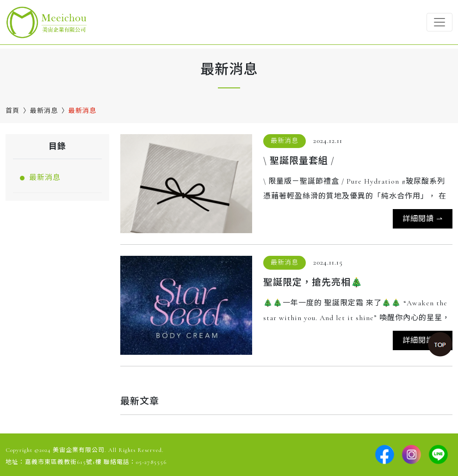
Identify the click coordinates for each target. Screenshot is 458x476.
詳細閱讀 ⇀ (423, 219)
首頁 (12, 111)
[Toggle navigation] (439, 22)
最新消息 (44, 111)
